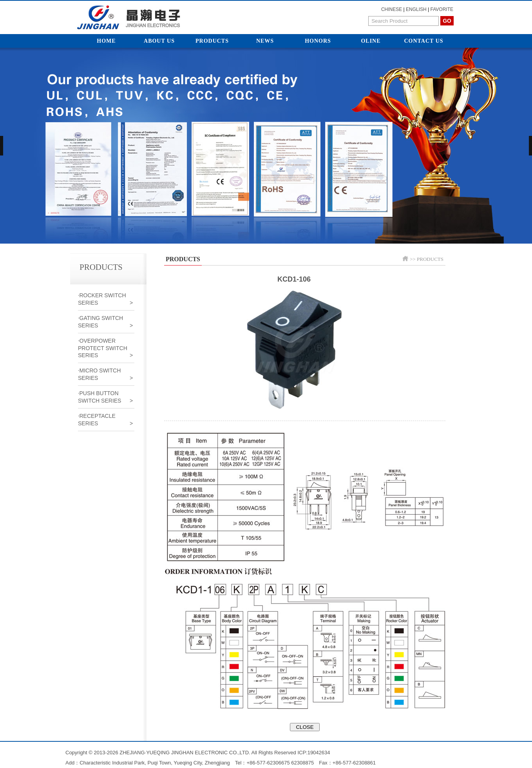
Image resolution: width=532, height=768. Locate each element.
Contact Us (423, 41)
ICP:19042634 (314, 753)
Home (106, 41)
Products (212, 41)
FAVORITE (442, 9)
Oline (371, 41)
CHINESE (392, 9)
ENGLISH (416, 9)
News (265, 41)
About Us (159, 41)
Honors (318, 41)
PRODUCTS (430, 259)
